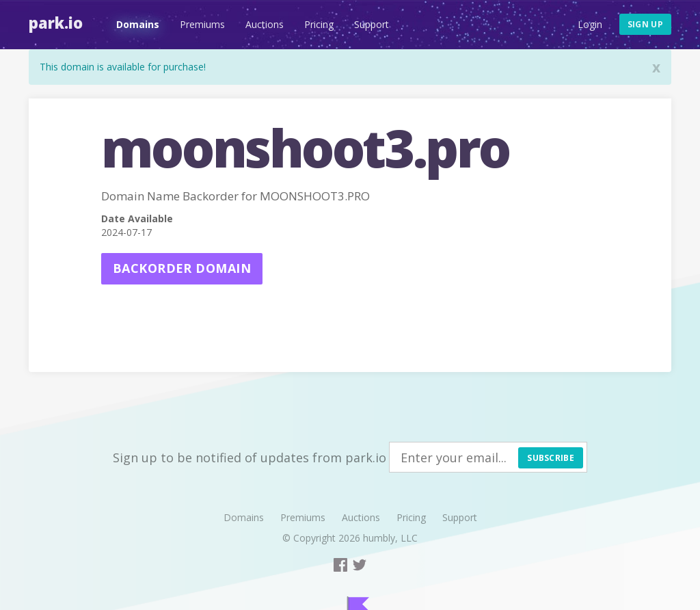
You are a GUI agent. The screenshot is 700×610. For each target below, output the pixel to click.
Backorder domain (182, 268)
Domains (138, 24)
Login (590, 24)
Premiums (202, 24)
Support (372, 24)
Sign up (645, 24)
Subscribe (551, 458)
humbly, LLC (390, 538)
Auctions (265, 24)
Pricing (319, 24)
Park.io (56, 23)
